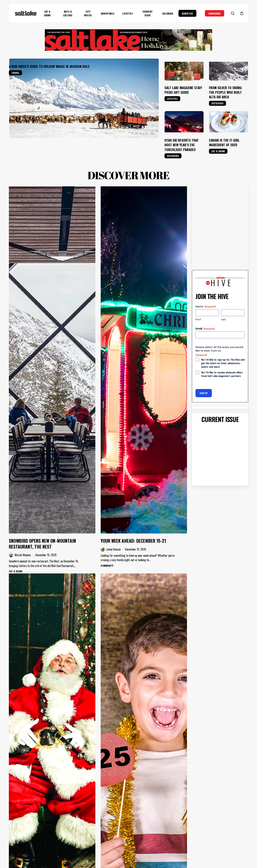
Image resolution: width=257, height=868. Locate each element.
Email (205, 329)
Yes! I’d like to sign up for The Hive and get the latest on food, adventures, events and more (223, 363)
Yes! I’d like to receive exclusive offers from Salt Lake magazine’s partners (222, 374)
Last (223, 319)
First (198, 319)
